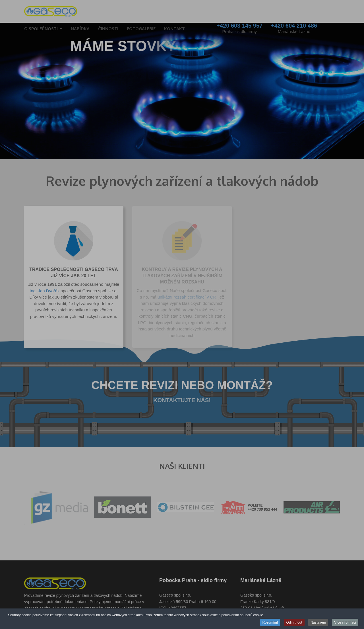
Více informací (345, 623)
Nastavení (318, 623)
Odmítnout (294, 623)
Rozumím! (270, 623)
